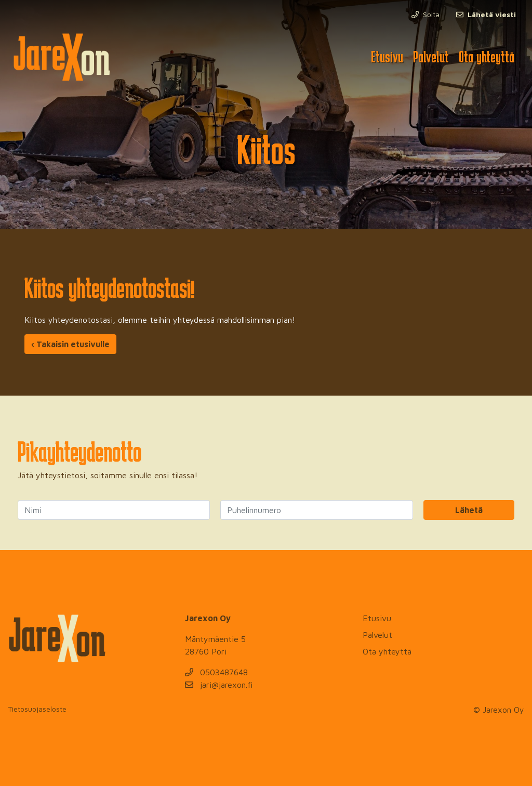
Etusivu (387, 57)
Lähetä (469, 510)
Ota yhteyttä (487, 57)
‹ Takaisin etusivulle (70, 344)
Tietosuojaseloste (37, 709)
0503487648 (216, 672)
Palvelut (431, 57)
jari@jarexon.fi (219, 685)
